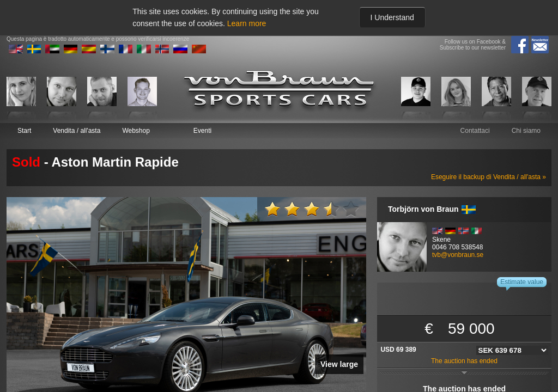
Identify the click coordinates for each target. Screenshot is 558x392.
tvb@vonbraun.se (458, 255)
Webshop (136, 131)
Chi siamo (526, 131)
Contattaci (475, 131)
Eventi (202, 131)
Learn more (247, 23)
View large (339, 364)
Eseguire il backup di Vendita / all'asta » (489, 177)
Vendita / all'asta (77, 131)
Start (24, 131)
